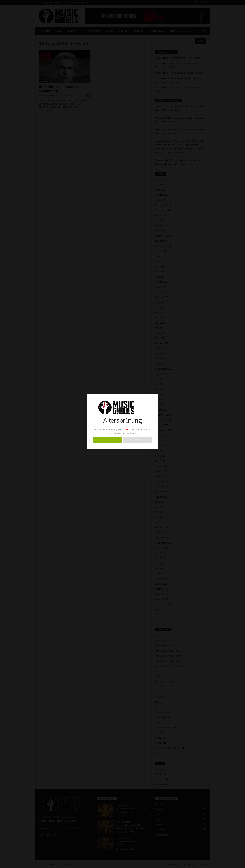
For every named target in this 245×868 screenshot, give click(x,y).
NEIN (138, 440)
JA (107, 440)
